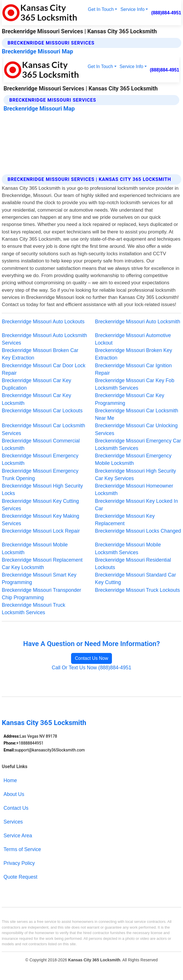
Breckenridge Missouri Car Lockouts (42, 411)
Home (10, 780)
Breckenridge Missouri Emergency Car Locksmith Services (138, 444)
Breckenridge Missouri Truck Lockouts (137, 590)
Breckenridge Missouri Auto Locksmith (138, 322)
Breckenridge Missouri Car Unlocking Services (136, 429)
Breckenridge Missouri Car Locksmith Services (43, 429)
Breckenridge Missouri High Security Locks (42, 490)
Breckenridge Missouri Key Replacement (125, 520)
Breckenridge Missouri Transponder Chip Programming (41, 594)
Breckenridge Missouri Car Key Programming (130, 399)
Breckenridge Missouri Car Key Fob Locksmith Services (135, 384)
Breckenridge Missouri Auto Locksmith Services (44, 339)
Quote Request (20, 877)
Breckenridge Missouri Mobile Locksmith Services (128, 548)
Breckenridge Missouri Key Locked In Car (136, 505)
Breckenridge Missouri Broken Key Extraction (134, 354)
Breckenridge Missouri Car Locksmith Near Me (137, 414)
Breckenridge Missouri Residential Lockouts (133, 564)
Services (13, 822)
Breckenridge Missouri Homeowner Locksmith (134, 490)
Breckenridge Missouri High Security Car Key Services (136, 475)
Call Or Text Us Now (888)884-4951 (91, 668)
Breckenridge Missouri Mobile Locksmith (35, 548)
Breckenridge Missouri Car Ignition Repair (133, 369)
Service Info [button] (132, 9)
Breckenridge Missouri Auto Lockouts (43, 322)
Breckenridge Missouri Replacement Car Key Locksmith (42, 564)
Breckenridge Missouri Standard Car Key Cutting (136, 579)
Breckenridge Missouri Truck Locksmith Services (33, 609)
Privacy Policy (19, 863)
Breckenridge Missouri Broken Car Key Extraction (40, 354)
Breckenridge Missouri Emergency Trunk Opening (40, 475)
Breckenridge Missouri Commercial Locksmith (41, 444)
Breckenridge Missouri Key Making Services (40, 520)
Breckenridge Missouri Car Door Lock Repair (43, 369)
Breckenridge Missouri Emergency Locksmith (40, 459)
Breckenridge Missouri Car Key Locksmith (36, 399)
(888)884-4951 (166, 13)
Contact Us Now (91, 658)
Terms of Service (22, 849)
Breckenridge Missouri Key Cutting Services (40, 505)
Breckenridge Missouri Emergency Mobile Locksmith (133, 459)
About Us (14, 794)
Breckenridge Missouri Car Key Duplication (36, 384)
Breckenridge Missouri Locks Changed (138, 531)
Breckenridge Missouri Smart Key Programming (39, 579)
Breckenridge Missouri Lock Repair (41, 531)
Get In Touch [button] (101, 9)
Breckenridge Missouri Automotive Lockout (133, 339)
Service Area (18, 836)
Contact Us (16, 808)
